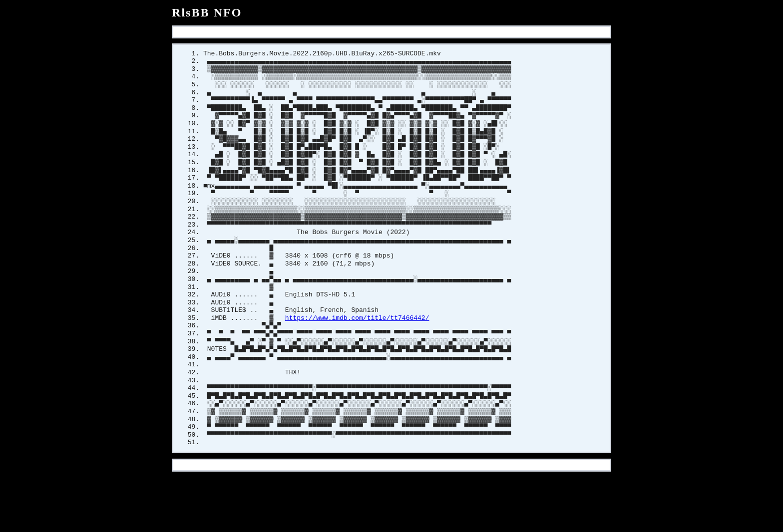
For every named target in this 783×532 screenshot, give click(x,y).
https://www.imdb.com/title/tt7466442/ (357, 335)
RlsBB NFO (207, 12)
